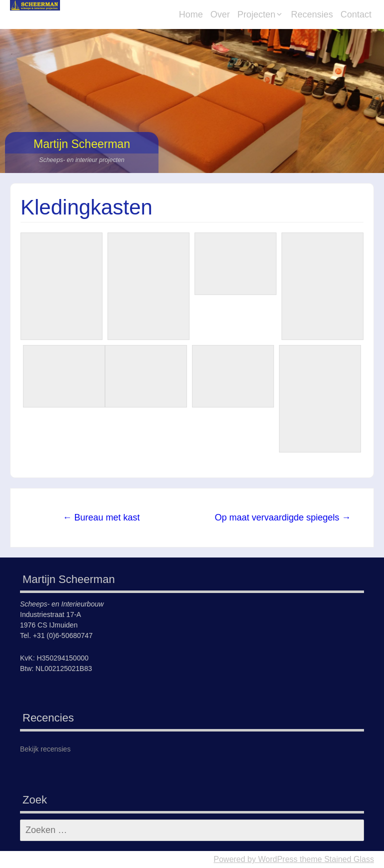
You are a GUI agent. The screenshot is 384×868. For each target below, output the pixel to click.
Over (220, 14)
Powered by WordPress (255, 859)
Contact (356, 14)
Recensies (312, 14)
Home (191, 14)
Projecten (256, 14)
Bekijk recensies (45, 749)
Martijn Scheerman (82, 144)
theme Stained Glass (336, 859)
